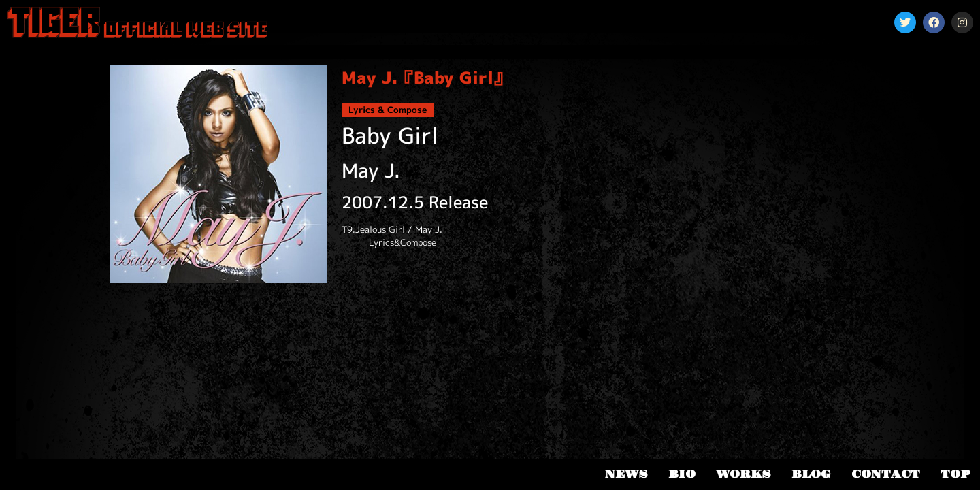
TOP (955, 474)
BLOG (811, 474)
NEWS (626, 474)
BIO (682, 474)
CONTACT (886, 474)
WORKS (744, 474)
